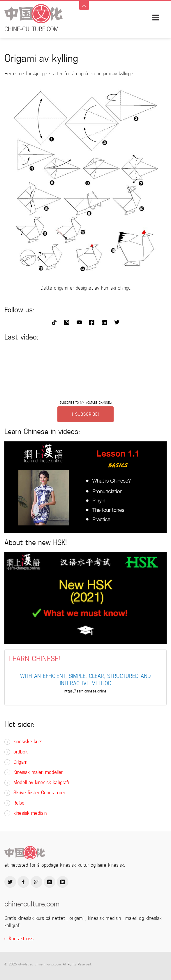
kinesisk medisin (30, 813)
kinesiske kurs (28, 742)
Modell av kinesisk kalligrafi (41, 783)
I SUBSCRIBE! (85, 414)
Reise (19, 803)
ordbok (21, 752)
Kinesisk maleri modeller (38, 772)
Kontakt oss (21, 939)
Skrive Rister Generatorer (39, 793)
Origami (21, 762)
